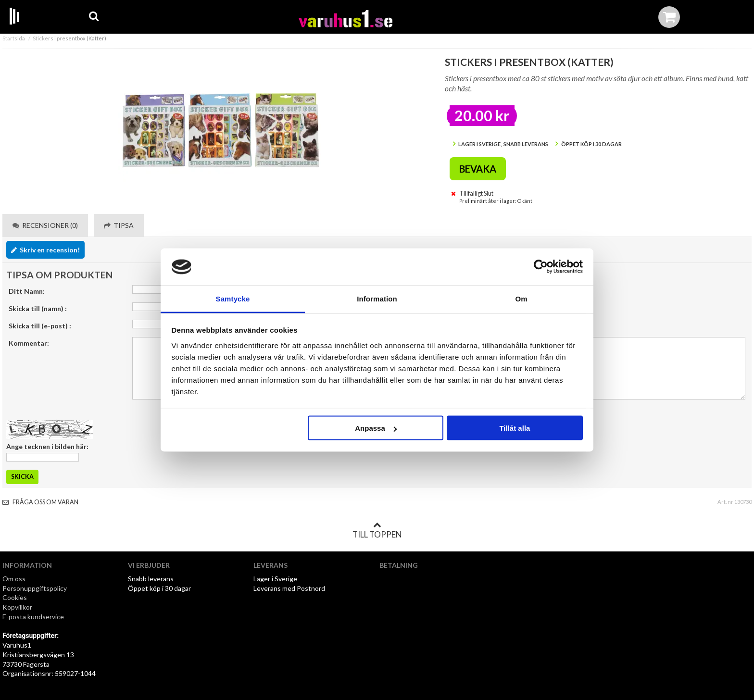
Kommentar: (29, 343)
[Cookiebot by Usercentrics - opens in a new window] (541, 267)
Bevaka (478, 169)
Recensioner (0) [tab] (45, 225)
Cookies (15, 597)
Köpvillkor (17, 607)
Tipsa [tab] (119, 225)
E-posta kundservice (34, 617)
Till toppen (377, 530)
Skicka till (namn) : (38, 308)
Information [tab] (377, 298)
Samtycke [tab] (233, 298)
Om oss (14, 579)
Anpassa (376, 428)
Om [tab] (521, 298)
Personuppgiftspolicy (35, 588)
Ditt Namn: (27, 291)
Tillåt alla (515, 428)
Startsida (14, 38)
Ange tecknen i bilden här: (47, 446)
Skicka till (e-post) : (40, 326)
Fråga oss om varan (40, 502)
